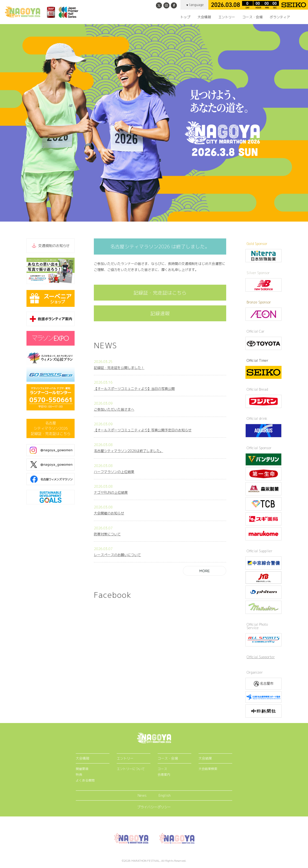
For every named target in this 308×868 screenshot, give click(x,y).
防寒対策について (107, 534)
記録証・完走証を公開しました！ (119, 368)
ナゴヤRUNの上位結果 (111, 492)
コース (162, 769)
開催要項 (82, 769)
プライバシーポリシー (154, 807)
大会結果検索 (208, 769)
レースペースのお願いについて (117, 555)
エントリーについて (131, 769)
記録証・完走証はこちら (160, 293)
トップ (185, 17)
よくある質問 (85, 780)
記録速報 (160, 313)
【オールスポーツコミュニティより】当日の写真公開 (134, 389)
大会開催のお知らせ (109, 513)
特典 (79, 775)
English (165, 795)
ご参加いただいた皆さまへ (114, 409)
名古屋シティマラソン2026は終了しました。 (128, 451)
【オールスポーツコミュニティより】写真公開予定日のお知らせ (143, 430)
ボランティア (280, 17)
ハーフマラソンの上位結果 (114, 472)
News (142, 795)
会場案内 (164, 775)
